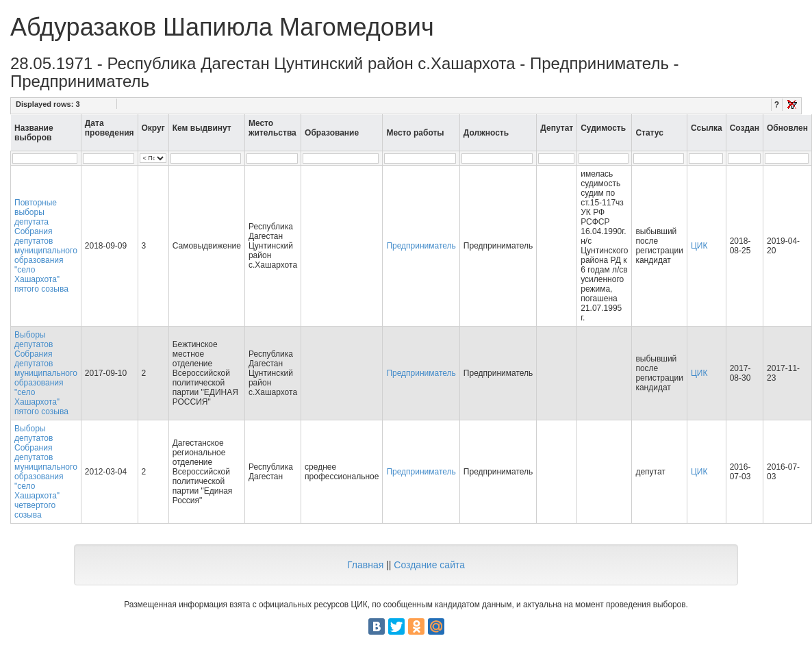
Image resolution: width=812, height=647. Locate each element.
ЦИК (699, 246)
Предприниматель (421, 246)
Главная (365, 565)
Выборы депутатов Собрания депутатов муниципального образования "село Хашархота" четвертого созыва (46, 472)
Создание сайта (429, 565)
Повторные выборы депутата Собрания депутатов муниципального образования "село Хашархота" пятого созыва (46, 246)
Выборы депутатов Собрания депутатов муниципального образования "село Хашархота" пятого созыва (46, 373)
